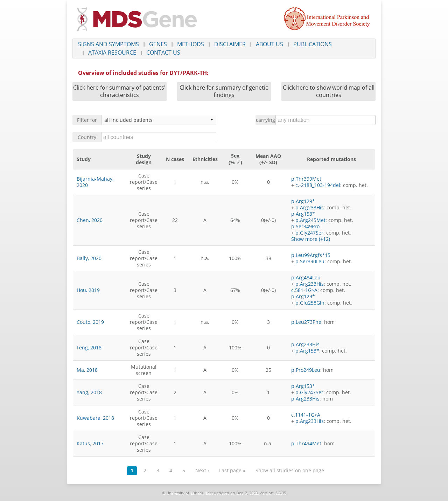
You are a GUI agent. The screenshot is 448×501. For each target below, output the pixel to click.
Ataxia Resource (112, 53)
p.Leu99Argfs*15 (311, 255)
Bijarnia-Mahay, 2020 (95, 182)
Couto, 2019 (90, 322)
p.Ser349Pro (305, 226)
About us (269, 44)
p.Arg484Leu (306, 277)
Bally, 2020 (89, 258)
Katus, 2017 (90, 443)
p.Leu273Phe (306, 322)
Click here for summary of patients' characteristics (119, 91)
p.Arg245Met (310, 220)
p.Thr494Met (306, 443)
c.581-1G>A (304, 290)
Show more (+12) (311, 239)
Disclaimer (230, 44)
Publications (313, 44)
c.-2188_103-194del (318, 185)
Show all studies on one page (290, 470)
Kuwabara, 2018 (95, 418)
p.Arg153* (303, 214)
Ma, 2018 (87, 370)
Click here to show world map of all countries (329, 91)
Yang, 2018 (89, 392)
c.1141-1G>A (306, 415)
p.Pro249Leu (306, 370)
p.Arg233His (310, 207)
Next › (202, 470)
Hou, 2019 (88, 290)
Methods (191, 44)
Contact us (163, 53)
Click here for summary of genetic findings (224, 91)
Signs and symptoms (108, 44)
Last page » (232, 470)
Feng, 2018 (89, 347)
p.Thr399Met (306, 179)
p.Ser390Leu (310, 261)
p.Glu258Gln (310, 303)
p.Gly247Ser (309, 233)
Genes (158, 44)
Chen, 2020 (90, 220)
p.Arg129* (303, 201)
